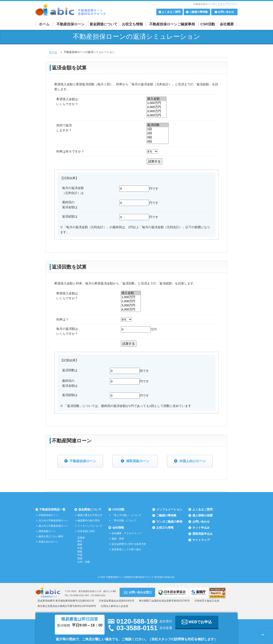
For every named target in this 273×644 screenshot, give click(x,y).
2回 (158, 133)
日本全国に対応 (86, 531)
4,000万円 (157, 115)
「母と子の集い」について (126, 515)
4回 (158, 142)
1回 (158, 129)
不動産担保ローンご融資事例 (172, 24)
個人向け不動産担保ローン (53, 526)
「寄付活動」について (124, 521)
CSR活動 (208, 24)
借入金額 (157, 99)
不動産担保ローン (71, 24)
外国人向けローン (193, 461)
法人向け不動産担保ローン (53, 521)
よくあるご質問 (202, 509)
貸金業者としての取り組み (126, 549)
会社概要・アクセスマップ (126, 533)
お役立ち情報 (132, 24)
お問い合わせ (201, 522)
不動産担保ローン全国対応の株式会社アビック (130, 577)
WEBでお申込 (197, 622)
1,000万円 (157, 103)
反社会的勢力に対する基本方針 (129, 544)
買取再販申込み (202, 534)
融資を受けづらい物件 (51, 536)
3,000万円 (157, 111)
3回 (158, 137)
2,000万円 (157, 107)
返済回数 (158, 125)
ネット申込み (201, 528)
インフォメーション (169, 509)
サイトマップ (201, 540)
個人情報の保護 (202, 515)
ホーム (44, 24)
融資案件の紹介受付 (89, 521)
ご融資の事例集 (166, 515)
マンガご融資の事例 (169, 522)
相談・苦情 (118, 539)
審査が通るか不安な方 (90, 515)
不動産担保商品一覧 (52, 509)
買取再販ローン (138, 461)
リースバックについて (90, 526)
